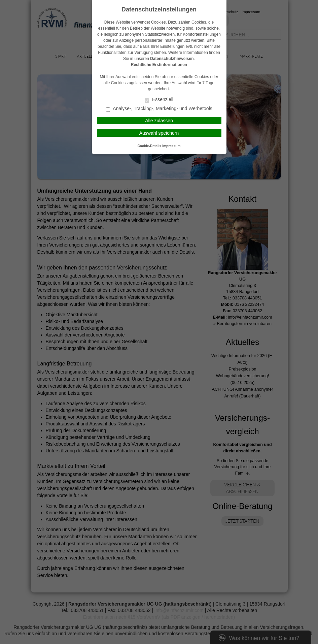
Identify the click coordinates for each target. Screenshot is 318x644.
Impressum (171, 146)
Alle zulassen (159, 121)
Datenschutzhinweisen (172, 59)
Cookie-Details (150, 146)
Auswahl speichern (159, 133)
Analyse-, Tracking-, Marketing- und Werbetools (159, 109)
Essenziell (159, 100)
